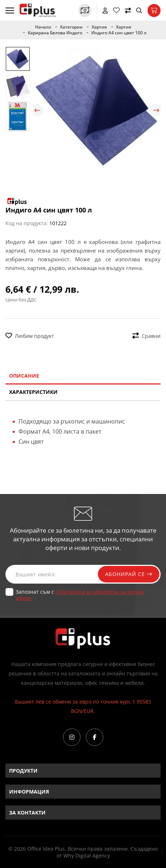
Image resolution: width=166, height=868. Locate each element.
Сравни (146, 336)
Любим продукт (30, 336)
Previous (37, 110)
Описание (24, 376)
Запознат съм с (80, 595)
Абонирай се (129, 574)
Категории (71, 27)
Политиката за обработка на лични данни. (80, 595)
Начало (43, 27)
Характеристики (33, 392)
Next (156, 110)
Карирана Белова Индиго (55, 33)
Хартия (99, 27)
